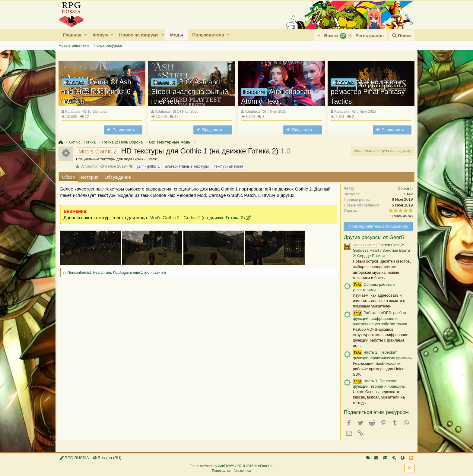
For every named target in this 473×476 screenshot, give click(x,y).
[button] (86, 35)
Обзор (68, 177)
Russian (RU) (107, 458)
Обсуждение (118, 177)
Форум (100, 35)
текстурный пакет (229, 166)
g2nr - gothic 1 (148, 166)
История (90, 177)
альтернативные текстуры (187, 166)
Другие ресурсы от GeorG (373, 237)
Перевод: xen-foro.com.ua (231, 471)
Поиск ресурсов (108, 45)
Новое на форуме (139, 35)
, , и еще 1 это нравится (118, 273)
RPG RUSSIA (74, 458)
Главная (72, 35)
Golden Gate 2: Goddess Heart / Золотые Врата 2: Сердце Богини (380, 250)
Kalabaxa (73, 112)
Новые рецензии (74, 45)
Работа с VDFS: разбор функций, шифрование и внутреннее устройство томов (379, 318)
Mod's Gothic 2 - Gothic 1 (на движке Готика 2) (198, 218)
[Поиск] (402, 35)
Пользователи (208, 35)
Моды (176, 35)
